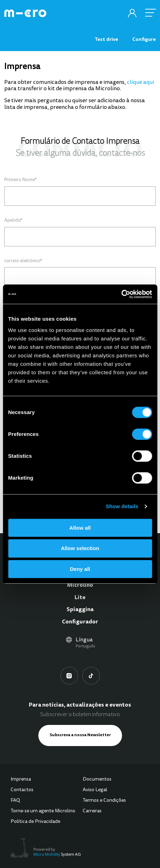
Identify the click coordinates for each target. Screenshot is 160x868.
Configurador (80, 622)
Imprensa (21, 780)
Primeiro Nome (20, 180)
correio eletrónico (23, 261)
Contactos (22, 790)
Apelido (13, 221)
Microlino (80, 585)
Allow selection (80, 548)
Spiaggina (80, 610)
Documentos (97, 780)
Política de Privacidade (35, 822)
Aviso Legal (95, 790)
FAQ (15, 801)
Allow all (80, 528)
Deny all (80, 569)
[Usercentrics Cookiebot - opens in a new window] (121, 294)
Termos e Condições (104, 801)
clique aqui (140, 82)
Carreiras (92, 811)
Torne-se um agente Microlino (43, 811)
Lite (80, 598)
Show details (122, 506)
